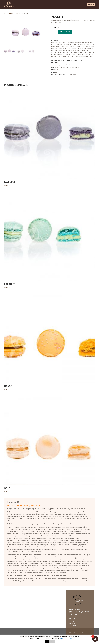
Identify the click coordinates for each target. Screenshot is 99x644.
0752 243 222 (72, 618)
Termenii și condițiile (66, 638)
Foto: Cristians (86, 633)
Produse (12, 13)
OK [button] (47, 641)
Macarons (19, 13)
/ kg (49, 137)
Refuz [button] (52, 641)
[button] (45, 18)
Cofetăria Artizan (77, 601)
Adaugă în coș (65, 32)
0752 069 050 (72, 624)
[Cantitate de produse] (54, 32)
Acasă (6, 13)
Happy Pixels (79, 633)
